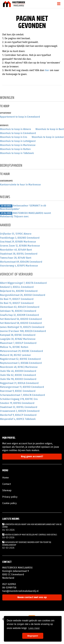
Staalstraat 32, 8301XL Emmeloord (19, 407)
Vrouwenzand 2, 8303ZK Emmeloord (20, 411)
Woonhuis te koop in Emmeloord (18, 133)
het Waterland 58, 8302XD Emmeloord (21, 323)
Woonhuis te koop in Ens (14, 137)
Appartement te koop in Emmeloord (20, 117)
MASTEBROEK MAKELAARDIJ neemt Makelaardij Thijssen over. (25, 215)
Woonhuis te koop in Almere (15, 129)
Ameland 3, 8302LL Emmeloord (17, 287)
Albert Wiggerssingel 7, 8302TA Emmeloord (23, 283)
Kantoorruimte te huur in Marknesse (20, 185)
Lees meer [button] (34, 628)
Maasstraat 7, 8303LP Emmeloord (18, 343)
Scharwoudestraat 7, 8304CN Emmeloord (22, 395)
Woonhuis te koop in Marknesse (18, 145)
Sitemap (7, 490)
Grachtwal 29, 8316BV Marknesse (18, 242)
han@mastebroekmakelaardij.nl (20, 591)
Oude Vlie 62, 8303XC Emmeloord (18, 375)
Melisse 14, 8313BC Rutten (14, 347)
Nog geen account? (32, 456)
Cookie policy (9, 503)
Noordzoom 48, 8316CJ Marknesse (19, 367)
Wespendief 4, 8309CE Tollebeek (18, 419)
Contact (7, 484)
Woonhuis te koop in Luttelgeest (18, 141)
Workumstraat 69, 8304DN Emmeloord (21, 262)
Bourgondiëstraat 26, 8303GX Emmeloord (23, 295)
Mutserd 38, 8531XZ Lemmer (15, 355)
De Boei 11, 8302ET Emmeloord (17, 299)
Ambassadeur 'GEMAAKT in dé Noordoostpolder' (23, 207)
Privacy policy (10, 497)
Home (5, 478)
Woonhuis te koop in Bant (50, 129)
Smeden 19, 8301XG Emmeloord (17, 403)
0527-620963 (9, 584)
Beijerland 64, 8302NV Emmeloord (19, 291)
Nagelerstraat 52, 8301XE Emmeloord (20, 359)
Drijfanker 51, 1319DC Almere (16, 234)
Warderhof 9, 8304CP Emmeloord (18, 415)
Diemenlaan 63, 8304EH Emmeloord (20, 307)
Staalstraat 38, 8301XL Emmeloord (19, 254)
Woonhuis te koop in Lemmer (48, 137)
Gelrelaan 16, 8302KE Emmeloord (18, 311)
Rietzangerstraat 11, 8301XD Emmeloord (22, 387)
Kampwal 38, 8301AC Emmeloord (18, 335)
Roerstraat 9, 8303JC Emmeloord (18, 391)
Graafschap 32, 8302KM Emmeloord (19, 315)
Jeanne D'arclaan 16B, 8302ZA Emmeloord (23, 331)
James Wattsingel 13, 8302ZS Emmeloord (22, 327)
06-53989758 (9, 588)
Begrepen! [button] (33, 636)
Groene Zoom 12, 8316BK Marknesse (20, 246)
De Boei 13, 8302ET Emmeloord (17, 303)
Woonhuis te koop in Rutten (15, 149)
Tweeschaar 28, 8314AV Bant (16, 258)
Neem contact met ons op (32, 597)
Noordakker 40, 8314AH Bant (16, 250)
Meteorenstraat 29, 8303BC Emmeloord (21, 351)
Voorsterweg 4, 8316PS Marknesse (19, 266)
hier (47, 70)
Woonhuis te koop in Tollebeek (17, 153)
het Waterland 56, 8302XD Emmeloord (21, 319)
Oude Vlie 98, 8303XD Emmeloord (18, 379)
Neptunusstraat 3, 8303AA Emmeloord (21, 363)
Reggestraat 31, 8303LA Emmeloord (19, 383)
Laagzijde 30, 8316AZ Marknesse (18, 339)
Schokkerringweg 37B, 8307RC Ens (19, 399)
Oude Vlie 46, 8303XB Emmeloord (18, 371)
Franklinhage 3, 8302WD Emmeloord (20, 238)
